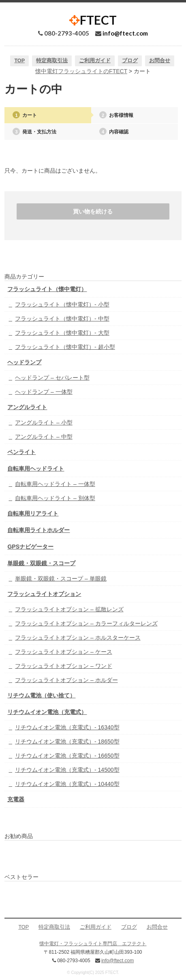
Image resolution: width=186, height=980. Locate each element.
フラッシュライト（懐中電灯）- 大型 (62, 333)
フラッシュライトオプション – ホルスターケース (78, 638)
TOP (19, 61)
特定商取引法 (52, 61)
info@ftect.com (125, 33)
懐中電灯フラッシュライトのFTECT (81, 71)
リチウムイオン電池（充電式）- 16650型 (67, 756)
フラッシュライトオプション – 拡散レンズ (69, 609)
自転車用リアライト (33, 513)
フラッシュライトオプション (44, 594)
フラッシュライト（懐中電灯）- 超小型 (65, 347)
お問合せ (160, 61)
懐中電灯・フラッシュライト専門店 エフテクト (93, 944)
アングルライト (27, 407)
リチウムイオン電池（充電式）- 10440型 (67, 784)
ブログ (130, 61)
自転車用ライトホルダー (38, 530)
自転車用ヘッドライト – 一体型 (55, 484)
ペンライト (21, 452)
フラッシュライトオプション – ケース (64, 652)
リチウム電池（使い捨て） (41, 695)
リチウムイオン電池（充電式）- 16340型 (67, 727)
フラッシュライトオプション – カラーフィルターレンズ (86, 623)
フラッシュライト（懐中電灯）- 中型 (62, 319)
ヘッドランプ (24, 362)
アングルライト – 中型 (44, 437)
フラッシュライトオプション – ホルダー (66, 680)
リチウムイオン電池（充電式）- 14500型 (67, 770)
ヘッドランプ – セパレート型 (52, 378)
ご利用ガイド (95, 61)
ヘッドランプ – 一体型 (44, 392)
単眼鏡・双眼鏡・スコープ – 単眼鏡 (61, 579)
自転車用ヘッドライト (36, 469)
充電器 (16, 799)
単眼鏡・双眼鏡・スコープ (41, 563)
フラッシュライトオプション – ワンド (64, 666)
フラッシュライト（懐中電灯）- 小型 (62, 304)
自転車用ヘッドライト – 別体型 (55, 498)
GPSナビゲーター (30, 547)
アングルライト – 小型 (44, 422)
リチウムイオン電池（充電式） (47, 712)
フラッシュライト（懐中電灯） (47, 289)
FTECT (93, 20)
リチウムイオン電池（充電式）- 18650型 (67, 741)
